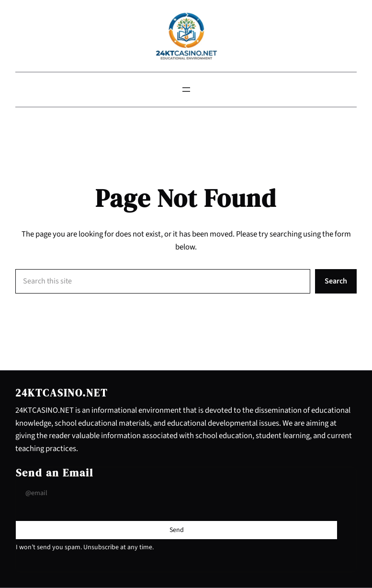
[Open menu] (186, 90)
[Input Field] (176, 493)
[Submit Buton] (177, 530)
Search (336, 281)
